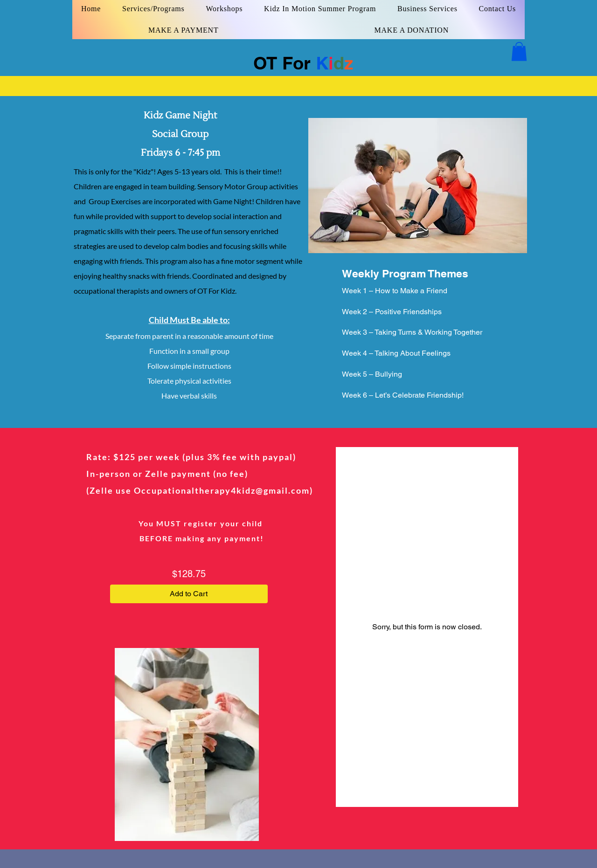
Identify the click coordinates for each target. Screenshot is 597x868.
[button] (519, 52)
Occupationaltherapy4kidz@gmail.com (222, 490)
